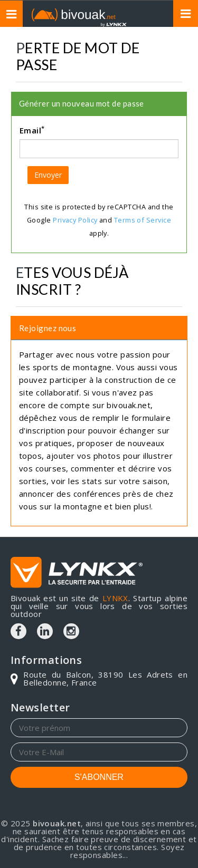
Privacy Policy (75, 220)
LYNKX (115, 598)
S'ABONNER (99, 777)
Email (32, 130)
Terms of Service (143, 220)
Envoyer (48, 175)
